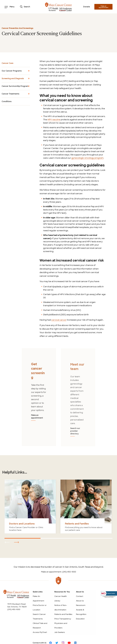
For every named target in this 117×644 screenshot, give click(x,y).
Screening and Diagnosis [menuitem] (16, 79)
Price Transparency (63, 611)
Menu (9, 7)
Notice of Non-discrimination (61, 599)
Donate (87, 7)
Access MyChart (40, 624)
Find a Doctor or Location (40, 599)
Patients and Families (63, 606)
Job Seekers (60, 624)
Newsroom (81, 597)
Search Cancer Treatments (39, 608)
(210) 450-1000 (14, 601)
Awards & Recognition (81, 604)
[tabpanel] (39, 394)
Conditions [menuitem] (7, 101)
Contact (80, 588)
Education (80, 611)
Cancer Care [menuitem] (7, 63)
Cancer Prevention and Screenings (18, 28)
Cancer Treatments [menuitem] (16, 95)
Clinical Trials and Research (40, 617)
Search (25, 7)
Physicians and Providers (61, 617)
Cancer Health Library (61, 590)
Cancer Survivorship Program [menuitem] (16, 87)
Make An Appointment (38, 590)
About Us (80, 593)
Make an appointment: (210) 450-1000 (59, 564)
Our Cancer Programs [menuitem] (16, 72)
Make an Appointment (103, 7)
